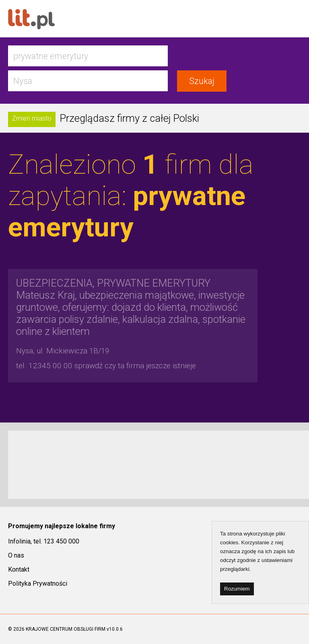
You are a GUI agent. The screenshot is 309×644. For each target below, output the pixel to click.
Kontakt (19, 569)
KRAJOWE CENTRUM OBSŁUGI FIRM (66, 629)
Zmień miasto (32, 118)
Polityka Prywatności (38, 583)
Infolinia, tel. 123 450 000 (44, 541)
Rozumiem (237, 589)
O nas (16, 555)
